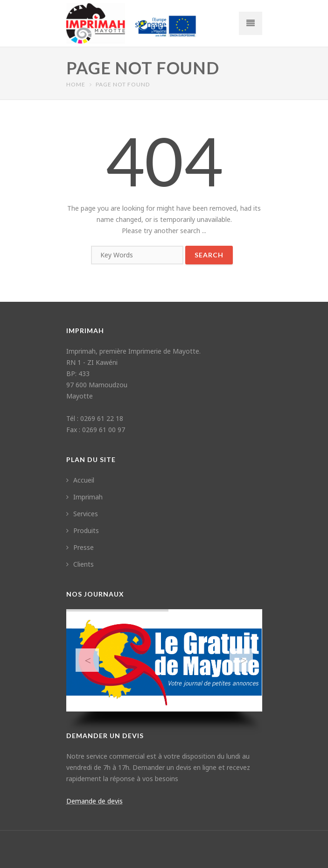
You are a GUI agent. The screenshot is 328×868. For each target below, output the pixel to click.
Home (76, 84)
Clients (80, 564)
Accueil (80, 480)
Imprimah (84, 497)
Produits (83, 530)
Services (82, 514)
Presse (80, 547)
